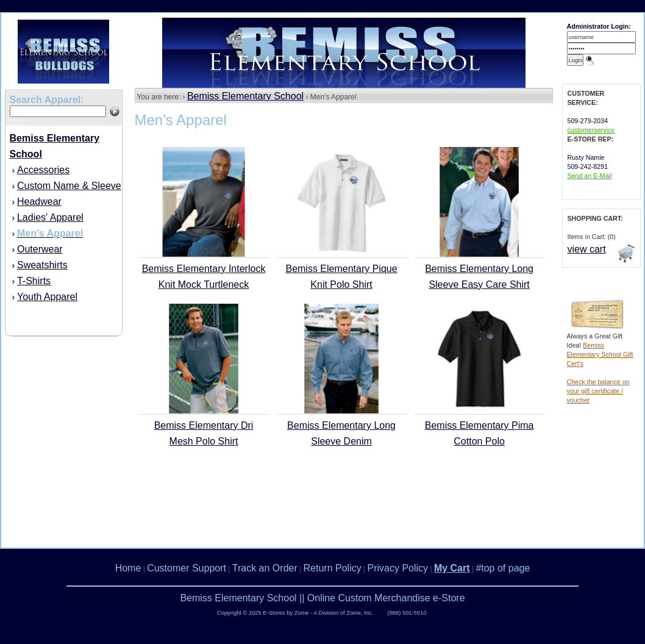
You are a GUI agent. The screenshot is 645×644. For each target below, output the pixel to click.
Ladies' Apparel (50, 217)
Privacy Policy (398, 568)
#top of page (503, 568)
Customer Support (187, 568)
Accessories (43, 170)
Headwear (39, 202)
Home (128, 568)
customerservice (591, 130)
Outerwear (40, 249)
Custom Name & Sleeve (69, 186)
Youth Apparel (47, 297)
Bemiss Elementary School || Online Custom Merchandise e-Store (322, 598)
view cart (587, 249)
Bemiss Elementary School (245, 96)
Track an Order (265, 568)
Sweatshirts (42, 265)
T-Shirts (34, 281)
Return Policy (333, 568)
